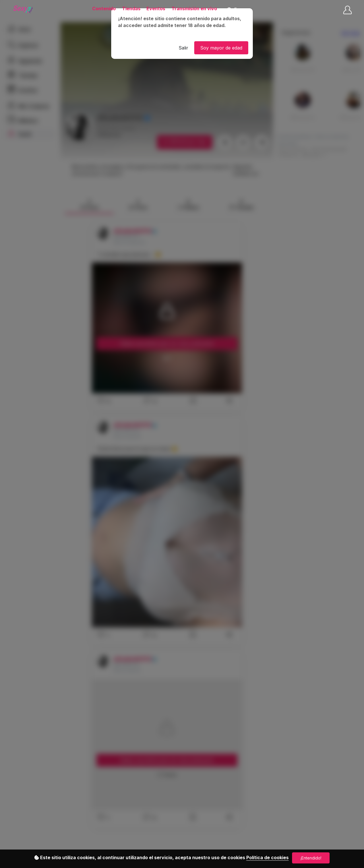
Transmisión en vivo (194, 9)
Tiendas (131, 9)
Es (233, 9)
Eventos (156, 9)
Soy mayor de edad (221, 48)
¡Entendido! (311, 858)
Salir (183, 48)
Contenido (104, 9)
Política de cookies (267, 857)
